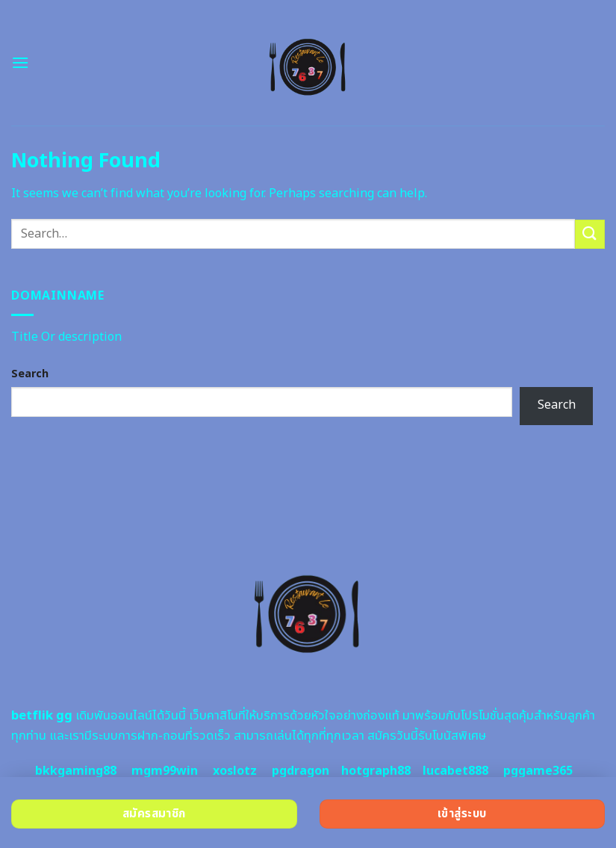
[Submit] (590, 234)
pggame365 (538, 771)
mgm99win (165, 771)
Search (30, 374)
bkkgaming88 (76, 771)
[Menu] (20, 62)
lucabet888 (455, 771)
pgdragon (301, 771)
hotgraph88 (376, 771)
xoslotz (235, 771)
